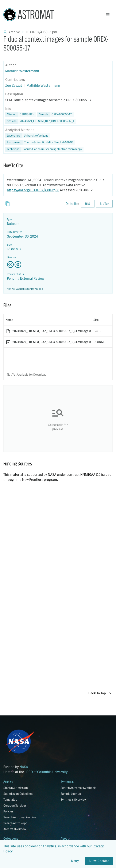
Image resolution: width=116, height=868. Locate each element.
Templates (10, 800)
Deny (75, 861)
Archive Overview (15, 829)
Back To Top (100, 693)
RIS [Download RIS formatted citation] (88, 204)
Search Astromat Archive (20, 817)
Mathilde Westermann (22, 71)
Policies (8, 811)
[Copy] (8, 204)
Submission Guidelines (18, 794)
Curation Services (15, 805)
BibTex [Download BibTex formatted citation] (104, 204)
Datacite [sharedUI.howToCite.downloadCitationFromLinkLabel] (72, 204)
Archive (14, 32)
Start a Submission (16, 788)
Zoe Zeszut (14, 85)
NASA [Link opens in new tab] (24, 767)
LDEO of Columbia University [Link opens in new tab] (46, 772)
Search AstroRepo (15, 823)
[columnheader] (47, 320)
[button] (55, 114)
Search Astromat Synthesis (78, 788)
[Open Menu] (108, 15)
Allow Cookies (99, 861)
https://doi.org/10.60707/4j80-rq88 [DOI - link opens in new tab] (33, 190)
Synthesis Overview (74, 800)
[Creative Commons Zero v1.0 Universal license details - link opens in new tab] (58, 265)
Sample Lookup (71, 794)
